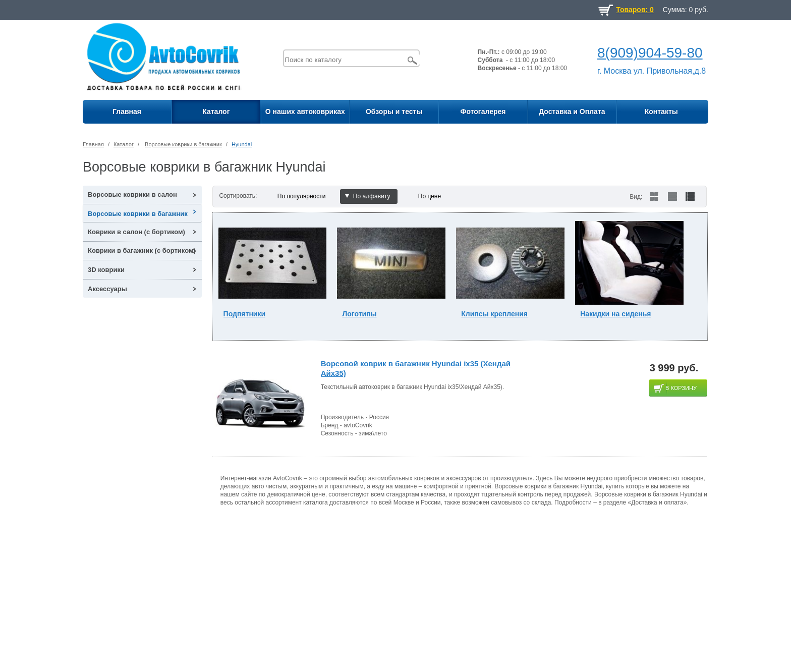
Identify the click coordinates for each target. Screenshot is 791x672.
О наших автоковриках (305, 111)
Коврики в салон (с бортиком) (136, 232)
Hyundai (242, 144)
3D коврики (106, 270)
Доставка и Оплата (572, 111)
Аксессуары (107, 289)
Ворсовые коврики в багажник (183, 144)
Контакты (661, 111)
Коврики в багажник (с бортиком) (142, 250)
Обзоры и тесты (394, 111)
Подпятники (244, 314)
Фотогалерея (483, 111)
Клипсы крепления (494, 314)
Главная (127, 111)
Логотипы (359, 314)
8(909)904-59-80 (650, 53)
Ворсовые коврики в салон (132, 194)
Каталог (216, 111)
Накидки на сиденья (615, 314)
